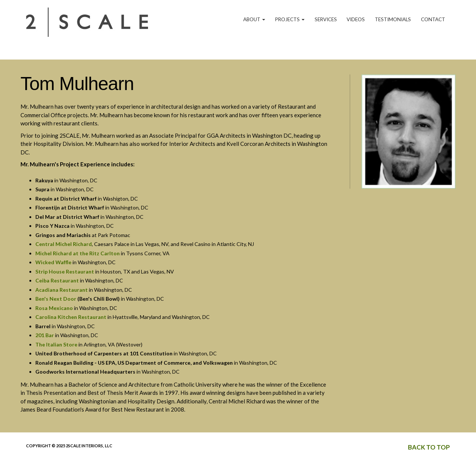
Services (326, 19)
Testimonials (393, 19)
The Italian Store (56, 344)
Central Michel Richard (64, 244)
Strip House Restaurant (65, 271)
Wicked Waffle (53, 262)
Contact (433, 19)
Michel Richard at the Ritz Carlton (78, 253)
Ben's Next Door (56, 299)
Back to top (429, 447)
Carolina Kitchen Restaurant (71, 317)
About (254, 19)
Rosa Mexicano (54, 308)
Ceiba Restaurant (57, 280)
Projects (290, 19)
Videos (356, 19)
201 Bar (45, 335)
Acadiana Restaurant (62, 290)
